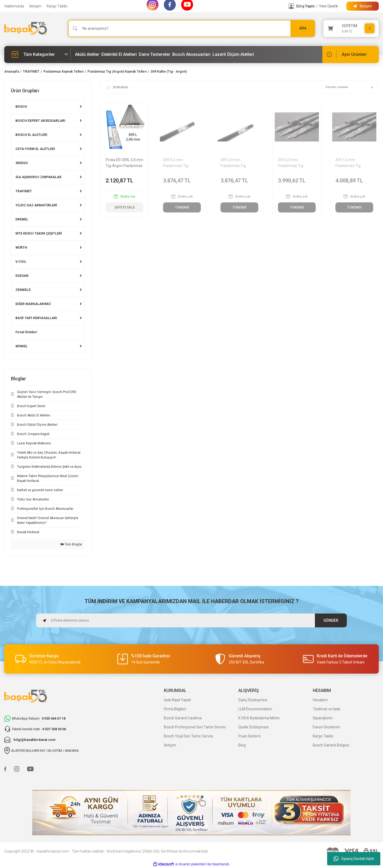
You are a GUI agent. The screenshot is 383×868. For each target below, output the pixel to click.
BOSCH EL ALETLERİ (31, 135)
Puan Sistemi (249, 736)
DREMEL (22, 219)
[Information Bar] (363, 6)
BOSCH (21, 107)
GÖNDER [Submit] (331, 620)
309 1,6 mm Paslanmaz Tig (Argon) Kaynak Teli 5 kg (353, 163)
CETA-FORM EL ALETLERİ (35, 149)
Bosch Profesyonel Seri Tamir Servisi (195, 727)
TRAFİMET (24, 191)
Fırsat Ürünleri (26, 332)
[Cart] (351, 28)
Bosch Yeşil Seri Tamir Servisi (188, 736)
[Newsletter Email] (191, 620)
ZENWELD (23, 290)
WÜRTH (21, 248)
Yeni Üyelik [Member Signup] (328, 6)
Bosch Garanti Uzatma (183, 718)
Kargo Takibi (57, 6)
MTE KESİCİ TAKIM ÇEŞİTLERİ (39, 233)
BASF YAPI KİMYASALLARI (36, 318)
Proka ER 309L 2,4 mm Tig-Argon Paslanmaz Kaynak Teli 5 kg (124, 163)
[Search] (191, 28)
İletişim (35, 6)
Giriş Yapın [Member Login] (305, 6)
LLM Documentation (255, 709)
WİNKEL (22, 346)
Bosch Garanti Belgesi (331, 745)
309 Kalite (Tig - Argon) (169, 71)
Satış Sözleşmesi (253, 700)
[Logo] (26, 28)
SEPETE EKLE (125, 207)
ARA (303, 28)
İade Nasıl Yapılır (178, 700)
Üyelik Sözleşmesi (253, 727)
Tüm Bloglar (71, 544)
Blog (242, 745)
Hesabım (320, 700)
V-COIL (21, 262)
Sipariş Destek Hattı (354, 859)
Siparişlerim (323, 718)
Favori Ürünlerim (326, 727)
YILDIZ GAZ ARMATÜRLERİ (36, 205)
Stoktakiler (120, 87)
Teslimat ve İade (327, 709)
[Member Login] (291, 6)
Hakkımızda (14, 6)
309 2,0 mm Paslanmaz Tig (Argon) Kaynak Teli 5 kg (296, 163)
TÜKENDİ (182, 207)
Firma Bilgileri (175, 709)
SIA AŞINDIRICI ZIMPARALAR (38, 177)
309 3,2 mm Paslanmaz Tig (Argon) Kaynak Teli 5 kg (181, 163)
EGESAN (22, 276)
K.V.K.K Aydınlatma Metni (259, 718)
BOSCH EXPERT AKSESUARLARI (40, 121)
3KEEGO (22, 163)
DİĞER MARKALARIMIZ (33, 304)
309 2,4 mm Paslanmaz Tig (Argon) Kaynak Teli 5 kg (238, 163)
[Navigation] (38, 55)
